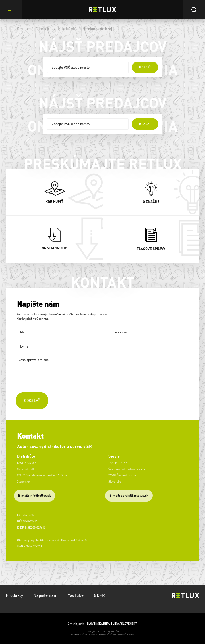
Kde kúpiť (67, 28)
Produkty (14, 595)
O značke (44, 28)
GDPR (99, 595)
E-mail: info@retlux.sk (35, 495)
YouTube (76, 595)
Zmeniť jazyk (102, 624)
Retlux (23, 28)
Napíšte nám (45, 595)
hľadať (145, 67)
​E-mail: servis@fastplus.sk (129, 495)
